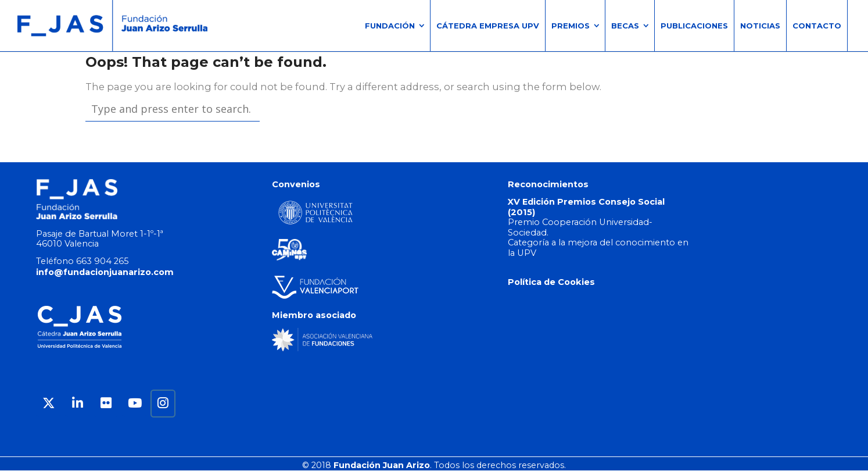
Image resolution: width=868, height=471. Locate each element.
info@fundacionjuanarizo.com (105, 272)
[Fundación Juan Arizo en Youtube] (134, 403)
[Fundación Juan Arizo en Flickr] (106, 403)
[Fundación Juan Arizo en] (191, 404)
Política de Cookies (551, 282)
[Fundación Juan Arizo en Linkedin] (78, 403)
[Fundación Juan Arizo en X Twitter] (49, 403)
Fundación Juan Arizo (382, 465)
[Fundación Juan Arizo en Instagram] (163, 403)
